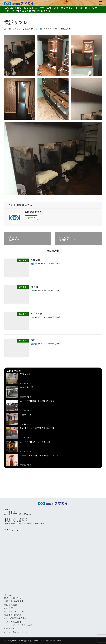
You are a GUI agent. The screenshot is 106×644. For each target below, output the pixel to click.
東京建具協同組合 (13, 598)
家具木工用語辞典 (13, 615)
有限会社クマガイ (32, 641)
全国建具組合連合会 (14, 601)
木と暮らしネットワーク (16, 632)
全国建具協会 (11, 605)
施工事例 (67, 29)
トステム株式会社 (13, 622)
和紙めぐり (10, 629)
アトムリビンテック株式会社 (18, 625)
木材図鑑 (8, 608)
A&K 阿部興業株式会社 (16, 618)
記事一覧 (31, 218)
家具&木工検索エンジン (16, 611)
